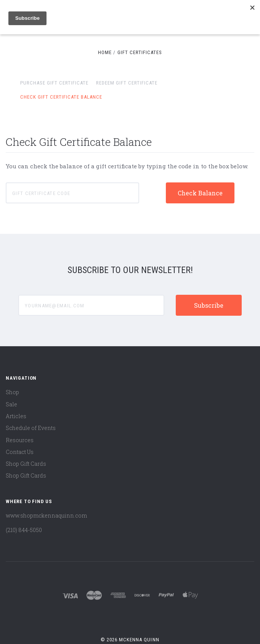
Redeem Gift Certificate (127, 83)
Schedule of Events (31, 428)
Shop (12, 392)
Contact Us (20, 452)
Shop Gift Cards (26, 464)
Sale (11, 404)
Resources (20, 440)
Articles (16, 416)
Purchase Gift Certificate (54, 83)
